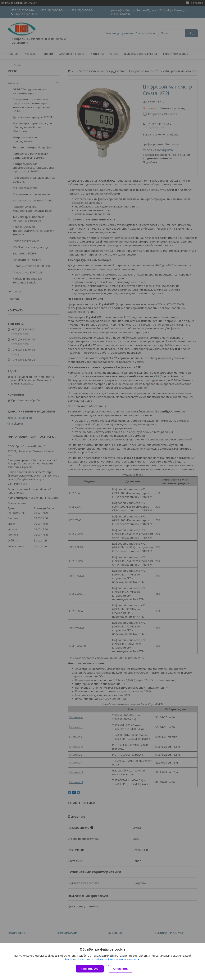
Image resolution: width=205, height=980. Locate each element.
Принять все (90, 969)
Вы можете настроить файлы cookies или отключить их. (101, 959)
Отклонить (121, 969)
